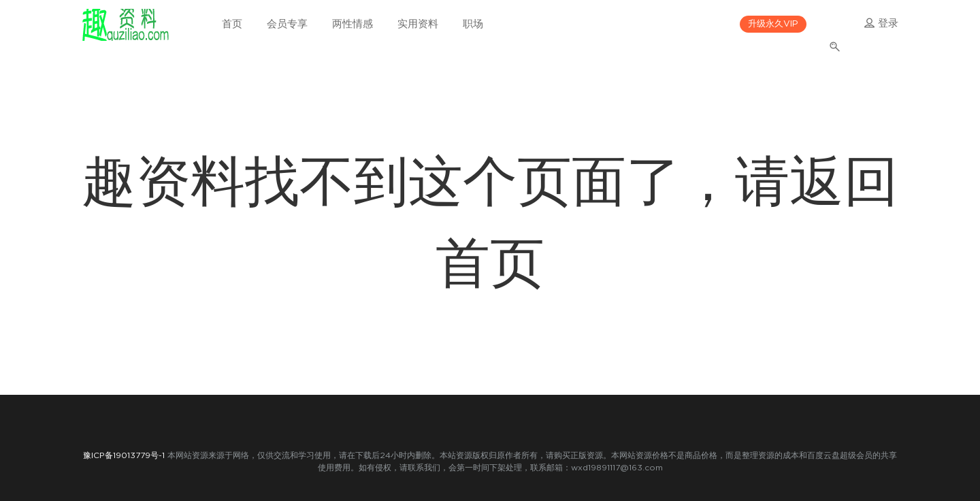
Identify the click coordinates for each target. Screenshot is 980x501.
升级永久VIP (773, 24)
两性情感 (353, 24)
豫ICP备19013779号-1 (124, 455)
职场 (473, 24)
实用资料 (418, 24)
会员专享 (287, 24)
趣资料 (125, 24)
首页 (232, 24)
